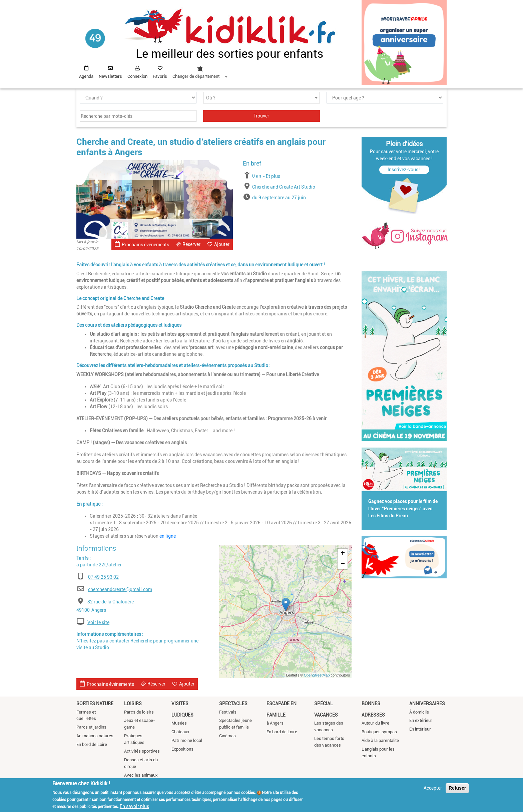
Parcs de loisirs (139, 712)
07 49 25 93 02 (103, 577)
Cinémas (227, 736)
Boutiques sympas (379, 732)
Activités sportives (142, 751)
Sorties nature (95, 704)
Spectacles (233, 704)
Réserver (191, 244)
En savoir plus (134, 806)
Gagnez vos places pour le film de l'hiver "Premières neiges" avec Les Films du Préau (403, 509)
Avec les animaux (141, 775)
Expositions (182, 749)
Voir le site (98, 622)
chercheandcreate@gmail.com (120, 589)
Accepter (433, 788)
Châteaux (180, 732)
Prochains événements (142, 244)
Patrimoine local (187, 740)
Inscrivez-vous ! (404, 170)
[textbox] (261, 98)
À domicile (419, 712)
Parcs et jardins (91, 727)
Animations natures (95, 736)
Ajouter (222, 244)
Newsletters (110, 76)
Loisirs (133, 704)
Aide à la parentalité (380, 740)
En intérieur (420, 729)
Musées (179, 723)
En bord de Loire (92, 744)
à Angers (275, 723)
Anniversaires (427, 704)
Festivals (228, 712)
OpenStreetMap (317, 675)
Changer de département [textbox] (196, 76)
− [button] (343, 564)
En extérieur (421, 720)
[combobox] (200, 70)
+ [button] (343, 554)
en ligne (168, 536)
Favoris (160, 76)
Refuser (457, 788)
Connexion (137, 76)
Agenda (86, 76)
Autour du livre (375, 723)
